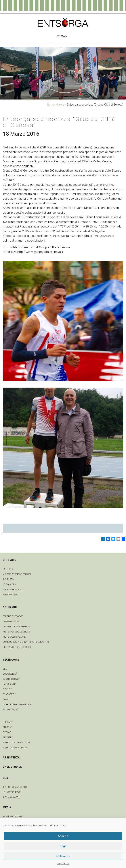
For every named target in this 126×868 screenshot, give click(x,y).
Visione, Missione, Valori (17, 574)
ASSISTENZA (11, 758)
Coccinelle (10, 674)
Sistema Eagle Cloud (15, 748)
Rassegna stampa (13, 817)
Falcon (8, 727)
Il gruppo (8, 579)
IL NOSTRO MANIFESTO (15, 787)
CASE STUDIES (12, 767)
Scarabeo (9, 694)
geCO (7, 732)
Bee (5, 669)
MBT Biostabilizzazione (17, 632)
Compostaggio (12, 622)
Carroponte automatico (17, 705)
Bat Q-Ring (9, 684)
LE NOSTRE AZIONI (12, 792)
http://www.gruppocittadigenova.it (40, 252)
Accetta (63, 836)
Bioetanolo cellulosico (17, 647)
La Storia (8, 569)
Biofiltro (8, 737)
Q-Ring (7, 689)
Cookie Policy (63, 864)
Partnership (10, 595)
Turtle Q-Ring (11, 679)
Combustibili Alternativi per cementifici (26, 642)
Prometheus (11, 710)
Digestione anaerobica (16, 627)
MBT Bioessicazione (14, 637)
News (61, 104)
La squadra (9, 584)
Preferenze (63, 856)
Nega (63, 846)
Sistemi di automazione (16, 743)
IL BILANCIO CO (11, 797)
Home (51, 104)
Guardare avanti (13, 590)
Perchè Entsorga (13, 616)
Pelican (8, 722)
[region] (63, 73)
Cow (5, 699)
